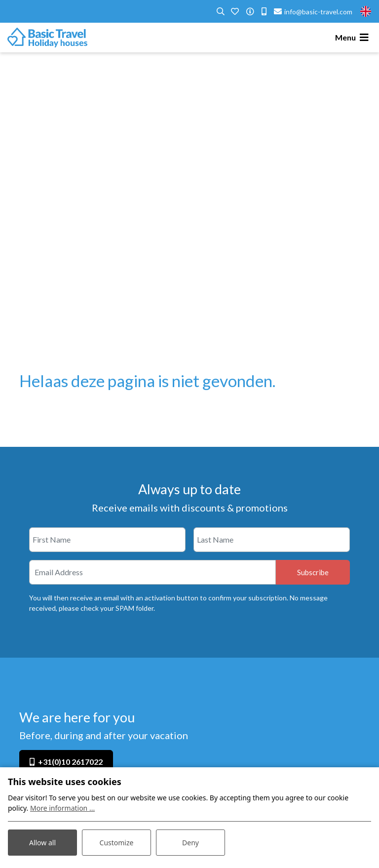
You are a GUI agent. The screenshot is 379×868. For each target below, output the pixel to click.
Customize (117, 843)
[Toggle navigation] (353, 38)
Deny (190, 843)
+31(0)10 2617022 (70, 762)
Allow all (42, 843)
